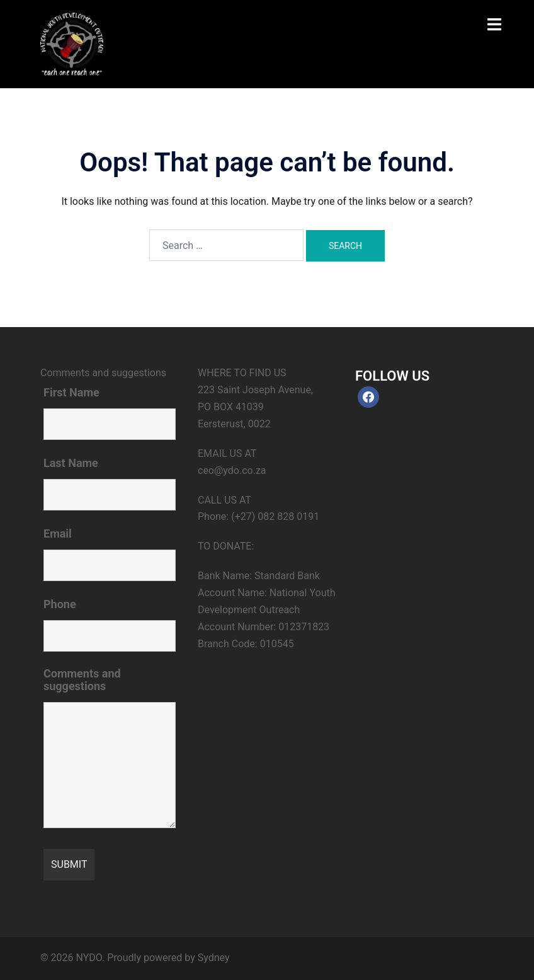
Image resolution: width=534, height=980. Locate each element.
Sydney (214, 958)
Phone (60, 604)
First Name (71, 393)
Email (58, 534)
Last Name (71, 463)
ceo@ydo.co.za (232, 470)
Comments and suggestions (82, 680)
